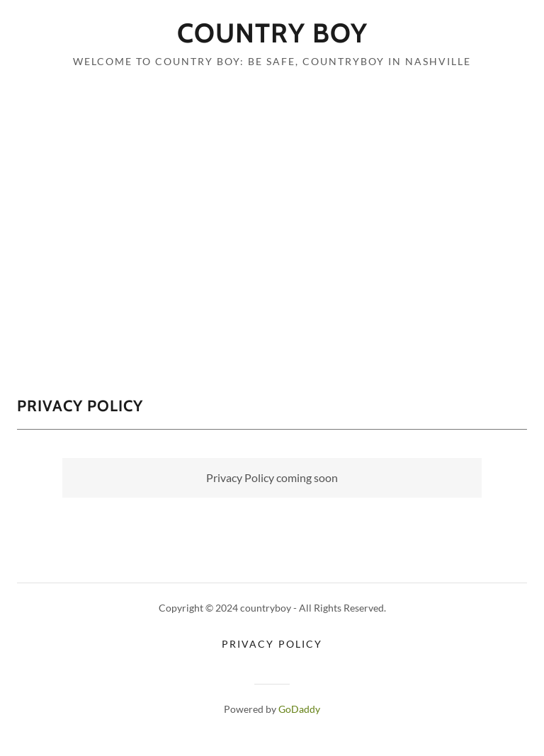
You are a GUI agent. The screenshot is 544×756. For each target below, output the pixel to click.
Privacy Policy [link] (272, 644)
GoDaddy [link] (299, 709)
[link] (272, 38)
